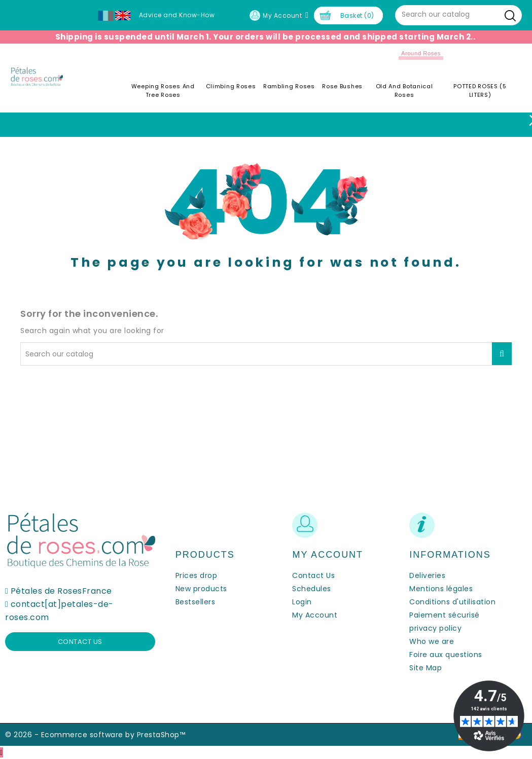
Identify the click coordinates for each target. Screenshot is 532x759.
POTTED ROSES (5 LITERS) (480, 91)
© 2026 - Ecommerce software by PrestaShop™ (95, 735)
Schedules (312, 589)
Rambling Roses (289, 86)
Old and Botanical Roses (404, 91)
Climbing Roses (231, 86)
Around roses (421, 53)
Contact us (80, 642)
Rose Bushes (342, 86)
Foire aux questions (446, 655)
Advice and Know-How (177, 15)
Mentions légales (441, 589)
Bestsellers (196, 602)
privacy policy (435, 628)
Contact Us (313, 575)
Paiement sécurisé (445, 615)
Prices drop (197, 575)
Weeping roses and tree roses (163, 91)
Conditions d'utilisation (452, 602)
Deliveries (427, 575)
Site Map (425, 668)
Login (302, 602)
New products (201, 589)
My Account (315, 615)
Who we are (432, 641)
